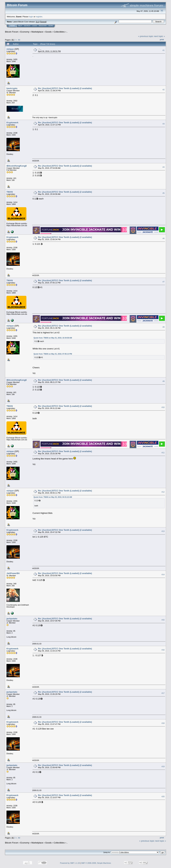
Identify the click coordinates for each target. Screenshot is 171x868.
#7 (164, 282)
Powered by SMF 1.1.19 (70, 863)
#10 (163, 407)
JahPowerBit (13, 573)
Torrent (43, 22)
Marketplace (37, 32)
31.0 (37, 22)
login (31, 17)
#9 (164, 381)
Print (162, 39)
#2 (164, 90)
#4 (164, 167)
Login (35, 26)
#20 (163, 796)
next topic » (159, 36)
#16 (163, 650)
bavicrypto (12, 88)
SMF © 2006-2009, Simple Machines (96, 863)
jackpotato (12, 619)
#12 (163, 492)
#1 (164, 50)
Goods (48, 32)
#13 (163, 531)
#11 (163, 453)
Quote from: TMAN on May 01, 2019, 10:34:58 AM (53, 338)
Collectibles (59, 32)
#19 (163, 766)
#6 (164, 238)
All (19, 40)
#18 (163, 723)
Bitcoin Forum (12, 32)
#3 (164, 124)
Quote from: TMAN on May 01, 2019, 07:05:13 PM (53, 354)
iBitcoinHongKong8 (17, 166)
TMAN (10, 192)
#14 (163, 575)
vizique (10, 49)
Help (20, 26)
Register (43, 26)
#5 (164, 193)
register (39, 17)
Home (13, 26)
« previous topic (146, 36)
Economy (25, 32)
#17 (163, 693)
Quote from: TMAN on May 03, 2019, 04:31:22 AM (53, 497)
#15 (163, 620)
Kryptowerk (12, 123)
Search (27, 26)
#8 (164, 327)
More (51, 26)
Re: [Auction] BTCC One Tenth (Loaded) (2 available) (65, 88)
